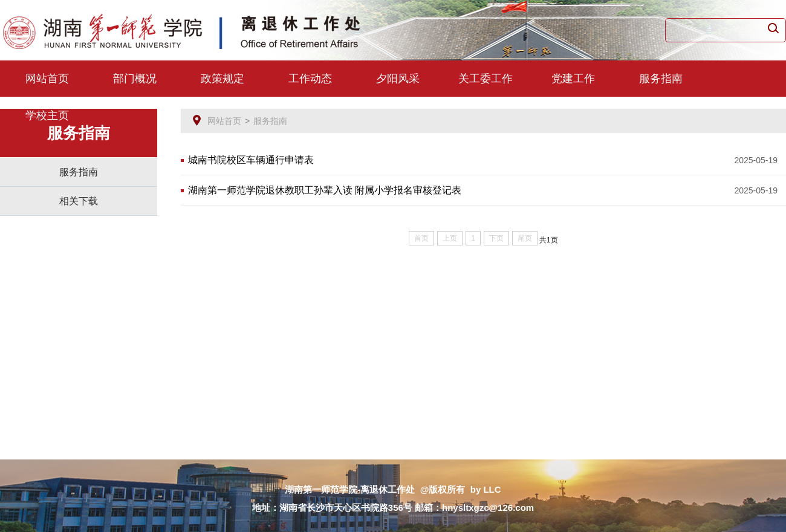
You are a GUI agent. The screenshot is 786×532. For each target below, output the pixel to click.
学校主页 (47, 115)
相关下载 (79, 201)
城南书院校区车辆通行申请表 (251, 160)
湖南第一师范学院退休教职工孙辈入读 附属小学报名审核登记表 (325, 190)
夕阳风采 (398, 79)
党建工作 (573, 79)
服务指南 (661, 79)
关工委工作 (486, 79)
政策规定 (222, 79)
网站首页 (47, 79)
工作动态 (310, 79)
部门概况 (135, 79)
